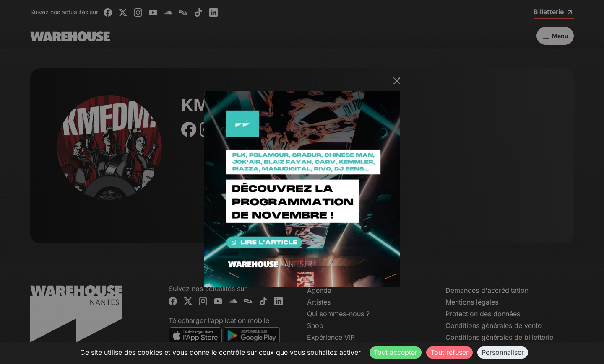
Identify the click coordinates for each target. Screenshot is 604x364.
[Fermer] (397, 81)
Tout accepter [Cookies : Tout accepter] (396, 352)
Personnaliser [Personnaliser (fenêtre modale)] (503, 352)
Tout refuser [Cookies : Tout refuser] (449, 352)
